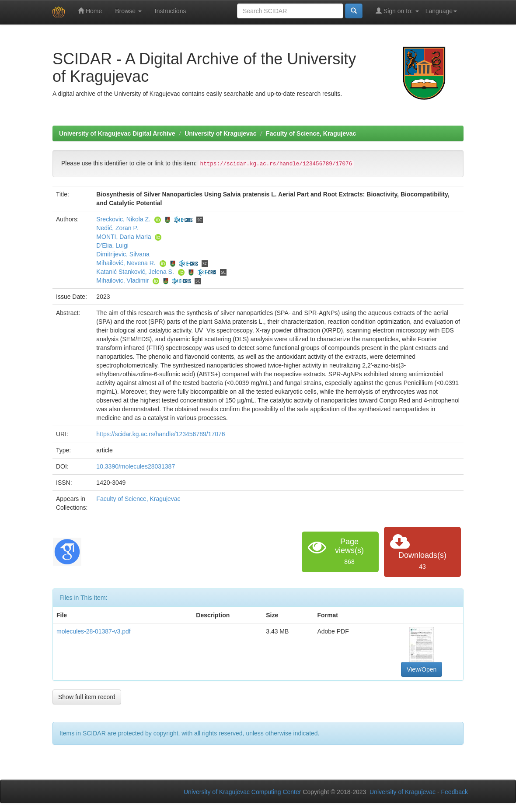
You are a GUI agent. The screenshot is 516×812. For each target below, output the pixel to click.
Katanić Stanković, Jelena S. (135, 272)
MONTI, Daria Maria (124, 237)
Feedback (455, 792)
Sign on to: (397, 11)
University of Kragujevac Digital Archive (117, 133)
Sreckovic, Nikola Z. (123, 219)
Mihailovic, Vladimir (122, 280)
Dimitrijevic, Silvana (123, 254)
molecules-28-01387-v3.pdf (94, 631)
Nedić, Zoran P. (117, 228)
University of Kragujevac (220, 133)
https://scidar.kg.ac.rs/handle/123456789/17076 (160, 434)
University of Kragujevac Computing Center (242, 792)
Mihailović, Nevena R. (126, 263)
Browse (128, 11)
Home (90, 11)
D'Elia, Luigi (112, 245)
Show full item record (87, 697)
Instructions (171, 11)
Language (441, 11)
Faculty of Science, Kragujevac (311, 133)
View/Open (422, 669)
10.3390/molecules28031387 (136, 466)
